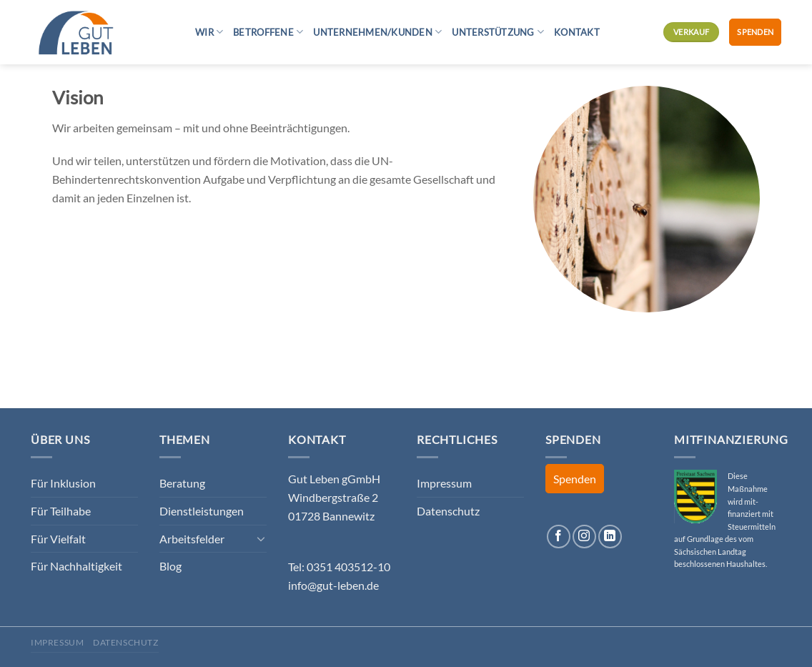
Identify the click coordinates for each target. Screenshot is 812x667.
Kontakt (577, 32)
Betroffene (268, 32)
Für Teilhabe (61, 511)
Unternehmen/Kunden (377, 32)
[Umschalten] (261, 538)
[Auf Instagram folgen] (584, 537)
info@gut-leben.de (333, 585)
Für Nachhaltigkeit (76, 566)
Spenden (755, 32)
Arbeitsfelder (192, 539)
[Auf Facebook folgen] (559, 537)
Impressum (444, 483)
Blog (170, 566)
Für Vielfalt (58, 539)
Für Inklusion (63, 483)
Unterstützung (498, 32)
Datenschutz (448, 511)
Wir (209, 32)
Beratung (182, 483)
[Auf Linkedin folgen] (610, 537)
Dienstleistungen (202, 511)
